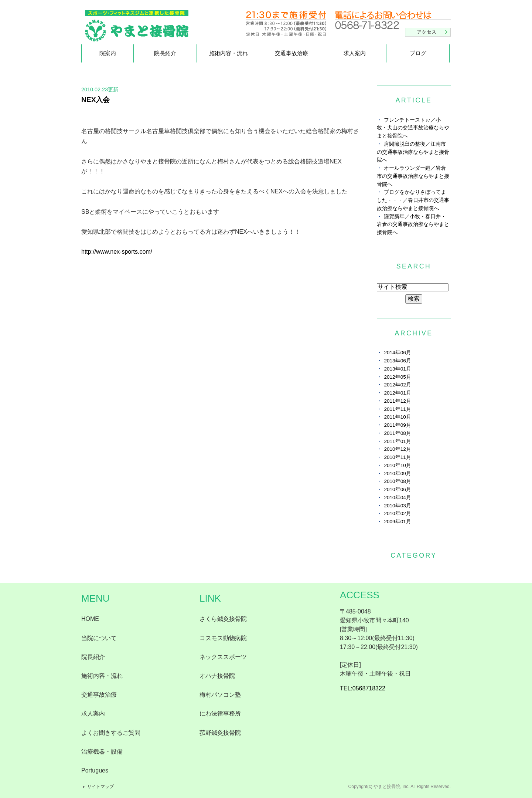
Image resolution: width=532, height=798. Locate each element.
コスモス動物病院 (223, 638)
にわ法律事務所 (220, 714)
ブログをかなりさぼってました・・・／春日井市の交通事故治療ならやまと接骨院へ (413, 200)
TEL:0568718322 (363, 688)
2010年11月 (397, 457)
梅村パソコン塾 (220, 695)
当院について (99, 638)
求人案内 (355, 53)
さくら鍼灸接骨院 (223, 619)
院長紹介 (165, 53)
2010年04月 (397, 498)
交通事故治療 (291, 53)
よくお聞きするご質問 (111, 733)
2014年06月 (397, 353)
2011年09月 (397, 425)
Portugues (95, 770)
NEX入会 (96, 100)
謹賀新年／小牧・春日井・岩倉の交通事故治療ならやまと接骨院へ (413, 225)
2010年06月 (397, 489)
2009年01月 (397, 522)
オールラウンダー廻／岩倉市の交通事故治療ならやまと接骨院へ (413, 176)
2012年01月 (397, 393)
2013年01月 (397, 369)
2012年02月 (397, 385)
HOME (90, 619)
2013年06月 (397, 361)
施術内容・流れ (229, 53)
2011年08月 (397, 433)
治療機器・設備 (102, 752)
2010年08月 (397, 481)
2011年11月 (397, 409)
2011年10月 (397, 417)
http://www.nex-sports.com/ (117, 252)
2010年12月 (397, 449)
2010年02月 (397, 513)
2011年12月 (397, 401)
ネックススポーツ (223, 657)
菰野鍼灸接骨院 (220, 733)
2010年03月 (397, 506)
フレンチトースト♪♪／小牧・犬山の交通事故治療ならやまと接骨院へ (413, 128)
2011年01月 (397, 441)
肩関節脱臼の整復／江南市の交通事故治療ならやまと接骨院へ (413, 152)
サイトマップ (100, 787)
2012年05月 (397, 377)
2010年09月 (397, 474)
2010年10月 (397, 465)
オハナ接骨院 (217, 676)
